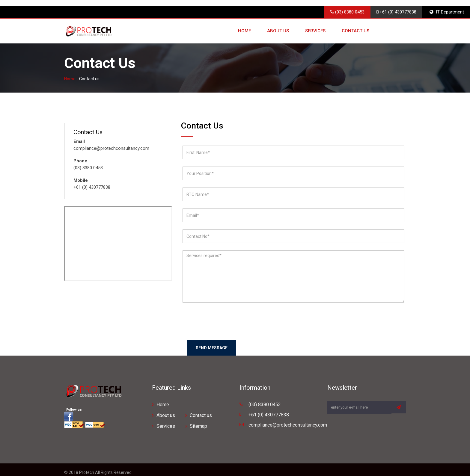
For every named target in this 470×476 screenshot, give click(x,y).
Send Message (212, 342)
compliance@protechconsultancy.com (288, 419)
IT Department (447, 6)
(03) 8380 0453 (347, 6)
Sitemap (198, 420)
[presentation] (228, 316)
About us (278, 25)
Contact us (355, 25)
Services (315, 25)
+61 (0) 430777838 (396, 6)
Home (244, 25)
